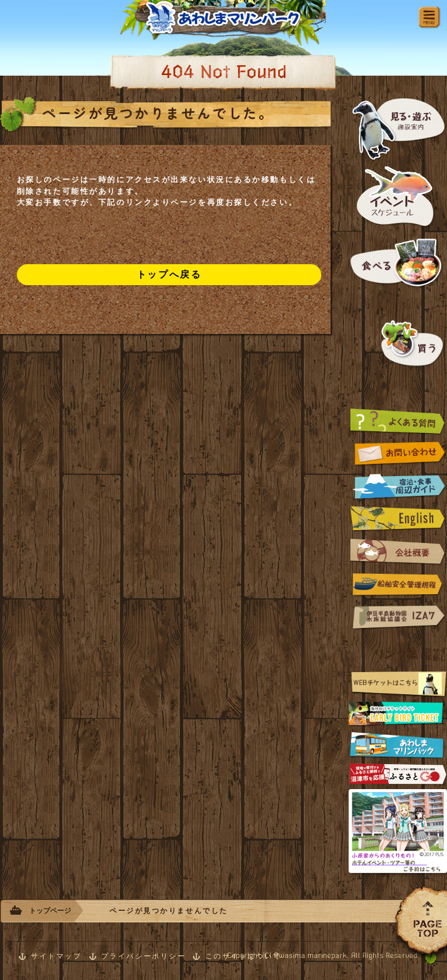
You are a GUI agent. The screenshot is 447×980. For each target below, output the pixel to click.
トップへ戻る (169, 274)
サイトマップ (56, 956)
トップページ (50, 911)
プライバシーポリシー (144, 956)
